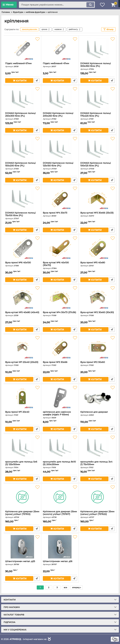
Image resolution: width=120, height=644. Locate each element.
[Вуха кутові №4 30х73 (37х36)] (60, 298)
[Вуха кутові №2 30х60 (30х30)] (97, 298)
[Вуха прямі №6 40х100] (22, 248)
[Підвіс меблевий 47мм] (60, 49)
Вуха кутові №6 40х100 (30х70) (60, 265)
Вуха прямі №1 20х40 (22, 413)
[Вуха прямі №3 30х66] (60, 348)
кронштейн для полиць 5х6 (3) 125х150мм (22, 465)
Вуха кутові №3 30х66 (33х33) (97, 214)
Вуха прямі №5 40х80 (97, 264)
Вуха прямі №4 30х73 (60, 214)
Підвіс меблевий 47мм (60, 65)
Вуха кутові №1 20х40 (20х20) (22, 364)
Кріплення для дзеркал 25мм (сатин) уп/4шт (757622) (97, 514)
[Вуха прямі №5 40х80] (97, 248)
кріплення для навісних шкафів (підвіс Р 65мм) (60, 415)
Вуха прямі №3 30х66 (60, 364)
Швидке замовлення (37, 81)
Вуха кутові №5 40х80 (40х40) (22, 314)
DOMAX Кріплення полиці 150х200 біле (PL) (22, 166)
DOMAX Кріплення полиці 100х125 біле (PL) (97, 166)
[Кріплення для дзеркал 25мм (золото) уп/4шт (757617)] (60, 497)
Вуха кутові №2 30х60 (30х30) (97, 314)
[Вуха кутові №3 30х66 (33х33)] (97, 198)
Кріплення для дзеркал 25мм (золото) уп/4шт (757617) (60, 514)
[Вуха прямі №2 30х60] (97, 348)
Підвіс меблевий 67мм (22, 65)
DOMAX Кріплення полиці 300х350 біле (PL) (97, 66)
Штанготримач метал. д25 (22, 563)
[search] (57, 5)
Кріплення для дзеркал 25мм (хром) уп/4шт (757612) (22, 514)
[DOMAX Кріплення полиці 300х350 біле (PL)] (97, 49)
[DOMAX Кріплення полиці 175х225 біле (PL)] (97, 99)
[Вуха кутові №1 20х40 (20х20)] (22, 348)
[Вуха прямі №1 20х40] (22, 397)
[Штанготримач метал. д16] (60, 547)
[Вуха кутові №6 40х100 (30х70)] (60, 248)
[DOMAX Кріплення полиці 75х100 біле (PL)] (22, 198)
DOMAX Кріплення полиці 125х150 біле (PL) (60, 166)
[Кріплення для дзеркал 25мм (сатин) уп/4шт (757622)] (97, 497)
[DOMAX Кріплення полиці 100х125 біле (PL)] (97, 148)
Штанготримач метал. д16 (60, 563)
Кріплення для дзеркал (97, 413)
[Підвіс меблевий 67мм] (22, 49)
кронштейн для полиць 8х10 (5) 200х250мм (60, 465)
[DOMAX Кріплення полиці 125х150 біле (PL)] (60, 148)
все (65, 587)
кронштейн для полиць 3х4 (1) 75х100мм (97, 465)
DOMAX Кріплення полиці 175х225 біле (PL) (97, 116)
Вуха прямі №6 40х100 (22, 264)
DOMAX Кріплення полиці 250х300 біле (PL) (22, 116)
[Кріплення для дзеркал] (97, 397)
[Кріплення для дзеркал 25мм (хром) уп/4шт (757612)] (22, 497)
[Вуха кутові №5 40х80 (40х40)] (22, 298)
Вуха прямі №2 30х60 (97, 364)
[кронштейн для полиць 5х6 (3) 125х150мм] (22, 447)
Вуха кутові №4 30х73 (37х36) (60, 314)
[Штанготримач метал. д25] (22, 547)
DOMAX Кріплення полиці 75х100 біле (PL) (22, 216)
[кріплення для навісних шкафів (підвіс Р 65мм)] (60, 397)
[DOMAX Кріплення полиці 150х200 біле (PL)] (22, 148)
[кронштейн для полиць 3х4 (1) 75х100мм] (97, 447)
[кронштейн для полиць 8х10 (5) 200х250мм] (60, 447)
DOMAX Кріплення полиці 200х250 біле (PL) (60, 116)
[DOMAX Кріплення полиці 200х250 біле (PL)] (60, 99)
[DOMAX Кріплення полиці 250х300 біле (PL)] (22, 99)
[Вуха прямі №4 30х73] (60, 198)
